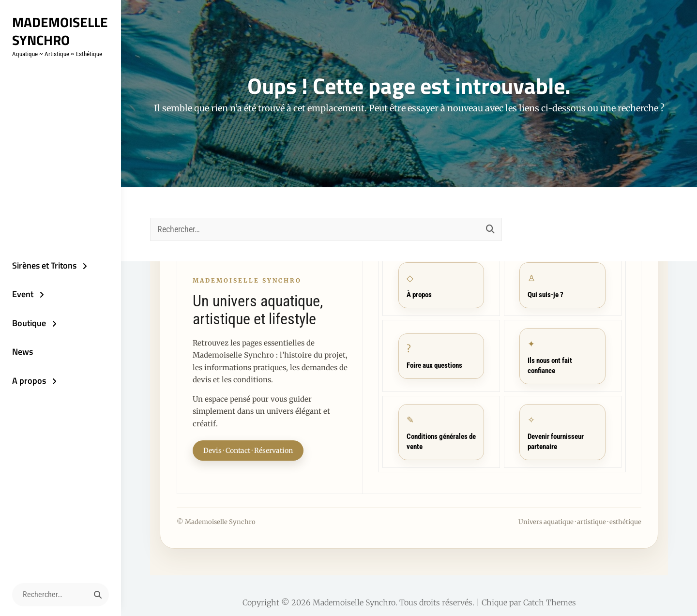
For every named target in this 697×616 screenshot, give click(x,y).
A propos (29, 381)
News (23, 352)
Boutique (29, 323)
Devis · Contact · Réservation (248, 451)
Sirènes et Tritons (44, 265)
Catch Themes (550, 602)
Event (23, 294)
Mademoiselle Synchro (60, 31)
